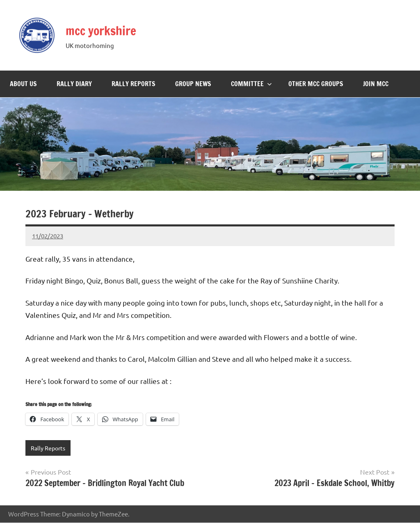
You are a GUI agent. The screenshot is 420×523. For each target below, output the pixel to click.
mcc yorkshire (109, 30)
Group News (193, 84)
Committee (251, 84)
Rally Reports (134, 84)
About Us (23, 84)
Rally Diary (74, 84)
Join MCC (376, 84)
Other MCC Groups (316, 84)
